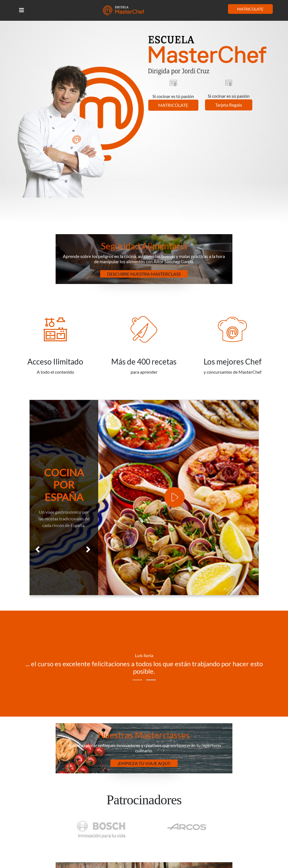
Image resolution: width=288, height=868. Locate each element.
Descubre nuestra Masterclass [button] (144, 274)
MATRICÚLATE (250, 9)
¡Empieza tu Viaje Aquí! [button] (144, 763)
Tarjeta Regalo (229, 105)
